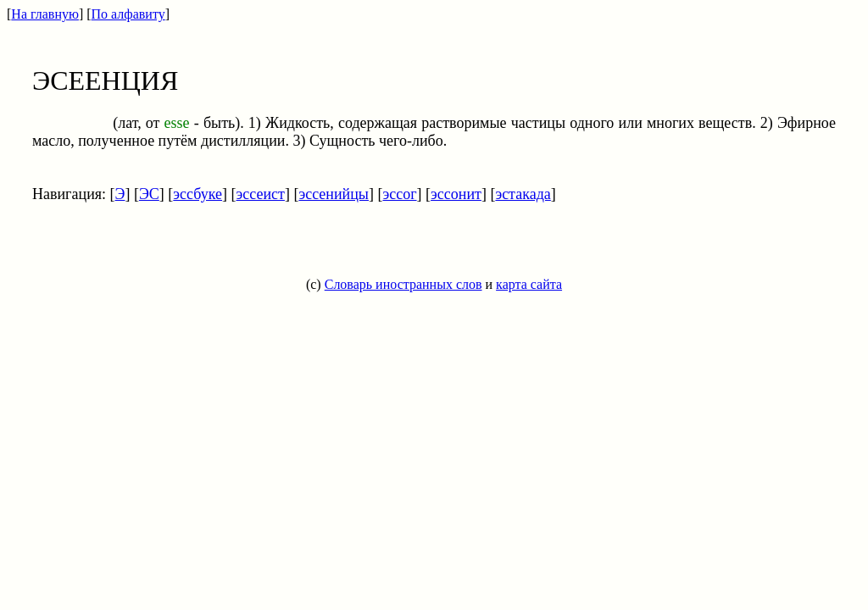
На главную (45, 14)
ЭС (149, 194)
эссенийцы (334, 194)
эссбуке (198, 194)
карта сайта (529, 284)
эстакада (523, 194)
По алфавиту (128, 14)
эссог (399, 194)
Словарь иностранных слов (403, 284)
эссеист (261, 194)
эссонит (456, 194)
